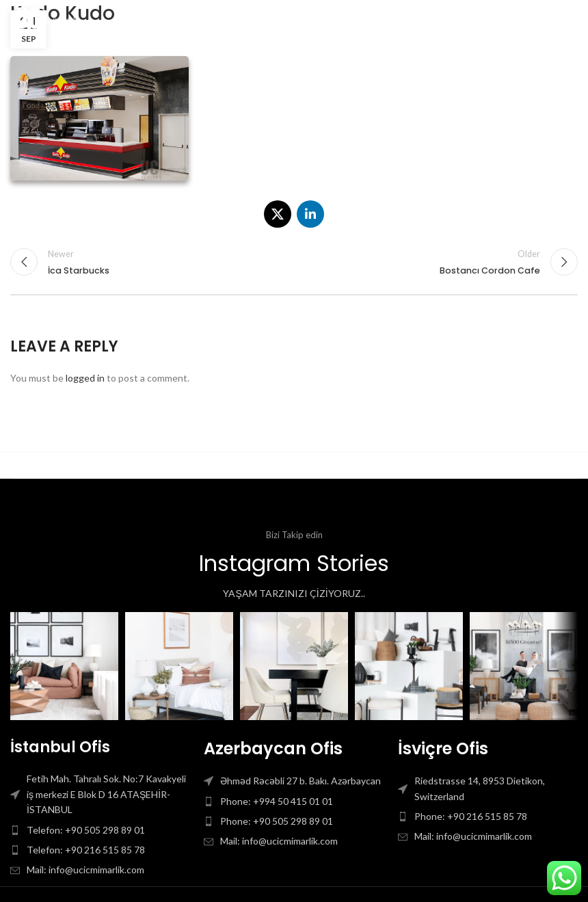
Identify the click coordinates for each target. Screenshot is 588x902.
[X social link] (278, 214)
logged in (85, 378)
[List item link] (100, 830)
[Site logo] (50, 19)
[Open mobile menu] (555, 21)
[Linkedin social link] (310, 214)
